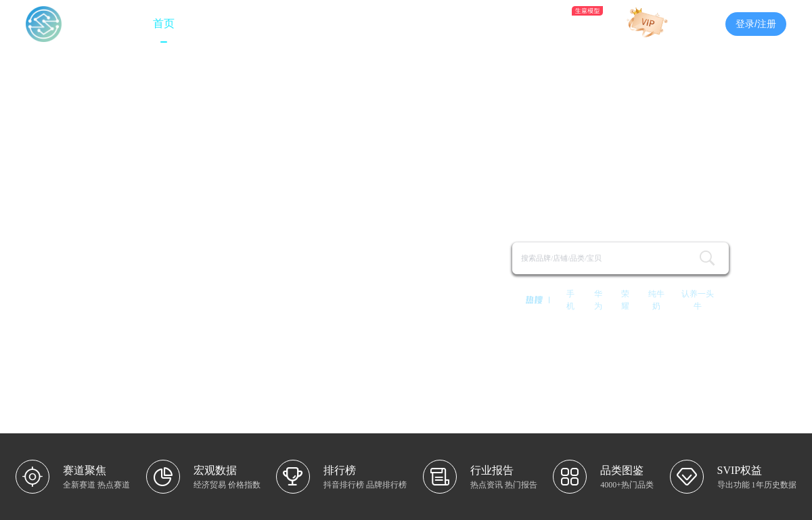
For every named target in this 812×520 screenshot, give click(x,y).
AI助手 (559, 22)
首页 (164, 23)
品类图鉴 (494, 23)
